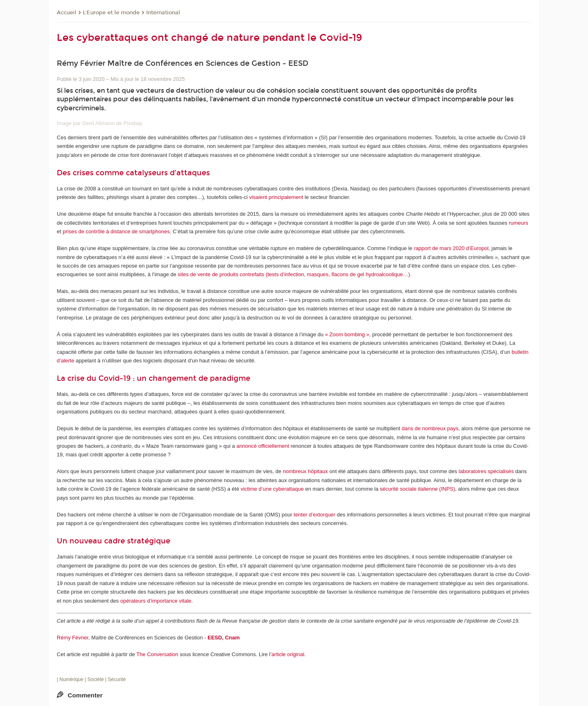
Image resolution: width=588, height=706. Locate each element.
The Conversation (157, 654)
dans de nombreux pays (430, 428)
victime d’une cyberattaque (272, 489)
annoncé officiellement (263, 446)
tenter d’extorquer (314, 515)
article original (288, 654)
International (163, 13)
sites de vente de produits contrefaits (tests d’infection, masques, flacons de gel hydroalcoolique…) (294, 274)
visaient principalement (276, 197)
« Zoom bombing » (347, 334)
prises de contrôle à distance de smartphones (116, 231)
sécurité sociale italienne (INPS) (417, 489)
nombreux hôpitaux (306, 471)
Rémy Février (72, 638)
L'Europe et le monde (111, 13)
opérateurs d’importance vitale (156, 601)
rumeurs (519, 223)
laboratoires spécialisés (486, 471)
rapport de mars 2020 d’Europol (451, 248)
